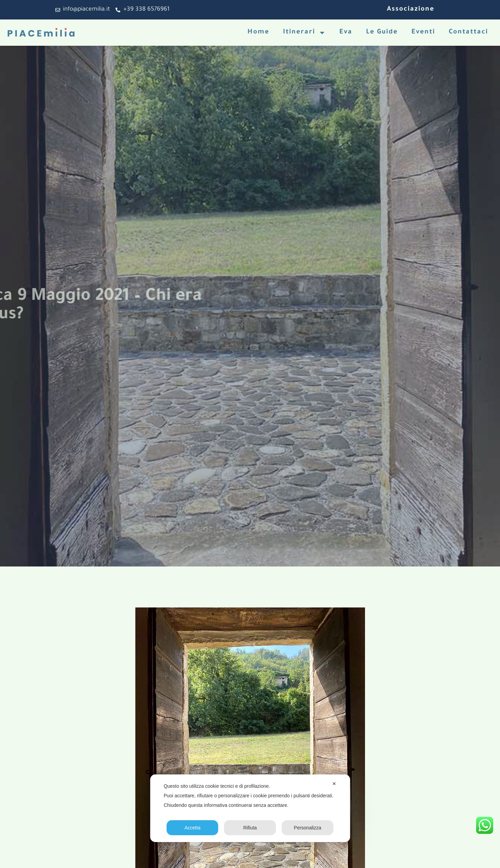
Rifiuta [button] (250, 828)
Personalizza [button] (308, 828)
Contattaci (468, 32)
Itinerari (304, 33)
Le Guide (382, 32)
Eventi (423, 32)
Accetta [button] (193, 828)
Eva (346, 32)
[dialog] (250, 808)
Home (258, 32)
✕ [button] (334, 784)
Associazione (411, 10)
